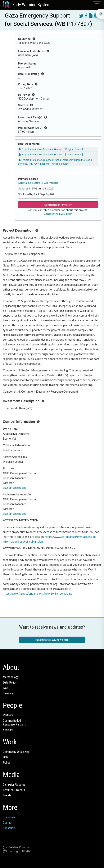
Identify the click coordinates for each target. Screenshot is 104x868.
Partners (8, 715)
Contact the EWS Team (58, 214)
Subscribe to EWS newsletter (52, 640)
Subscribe (9, 828)
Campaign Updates (14, 785)
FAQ (5, 688)
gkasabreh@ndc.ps (15, 488)
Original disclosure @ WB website (38, 183)
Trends (7, 795)
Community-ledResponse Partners (14, 723)
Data (6, 757)
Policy (7, 763)
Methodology (11, 677)
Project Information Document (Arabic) (41, 149)
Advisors (8, 730)
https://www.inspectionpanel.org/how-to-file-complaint (37, 594)
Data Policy (10, 682)
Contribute (9, 817)
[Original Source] (74, 149)
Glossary (8, 693)
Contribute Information (58, 205)
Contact (8, 823)
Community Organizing (16, 752)
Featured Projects (14, 790)
